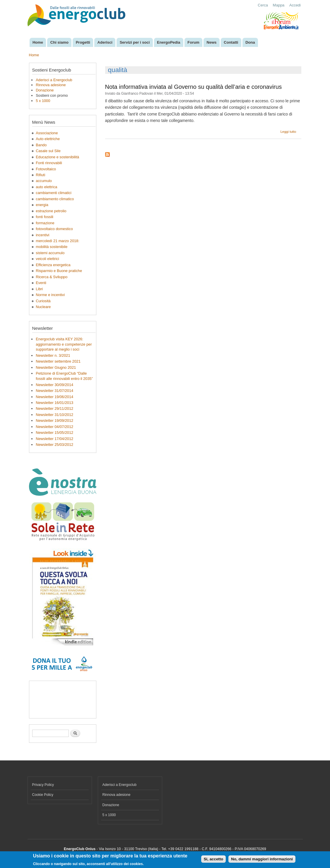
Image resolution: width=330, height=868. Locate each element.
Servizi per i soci (135, 42)
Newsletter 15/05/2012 (54, 433)
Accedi (295, 5)
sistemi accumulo (50, 253)
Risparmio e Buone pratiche (59, 271)
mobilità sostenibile (52, 247)
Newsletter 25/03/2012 (54, 445)
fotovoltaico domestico (54, 229)
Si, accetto (214, 859)
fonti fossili (45, 217)
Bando (41, 145)
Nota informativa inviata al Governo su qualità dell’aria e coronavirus (194, 87)
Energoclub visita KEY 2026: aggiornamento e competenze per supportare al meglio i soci (64, 344)
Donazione (45, 90)
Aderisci (105, 42)
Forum (193, 42)
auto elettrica (46, 187)
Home (38, 42)
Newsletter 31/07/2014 (54, 391)
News (212, 42)
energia (42, 205)
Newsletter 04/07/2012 (54, 427)
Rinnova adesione (51, 85)
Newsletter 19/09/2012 (54, 421)
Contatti (231, 42)
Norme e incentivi (50, 295)
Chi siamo (59, 42)
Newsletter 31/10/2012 (54, 415)
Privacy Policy (43, 785)
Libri (39, 289)
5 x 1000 (43, 101)
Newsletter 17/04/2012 (54, 439)
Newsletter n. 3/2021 (53, 355)
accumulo (44, 181)
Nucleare (43, 307)
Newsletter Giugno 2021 (56, 367)
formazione (45, 223)
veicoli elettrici (47, 259)
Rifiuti (40, 175)
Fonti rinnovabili (49, 163)
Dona (250, 42)
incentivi (42, 235)
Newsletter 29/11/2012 (54, 408)
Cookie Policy (43, 795)
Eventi (41, 283)
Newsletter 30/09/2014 (54, 385)
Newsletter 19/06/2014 (54, 397)
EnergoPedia (169, 42)
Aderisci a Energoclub (54, 80)
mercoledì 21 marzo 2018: (57, 241)
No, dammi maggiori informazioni (262, 859)
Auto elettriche (48, 139)
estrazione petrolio (51, 211)
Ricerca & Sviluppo (52, 277)
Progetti (83, 42)
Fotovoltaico (46, 169)
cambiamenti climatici (53, 193)
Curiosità (43, 301)
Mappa (279, 5)
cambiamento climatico (55, 199)
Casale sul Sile (48, 151)
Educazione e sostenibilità (57, 157)
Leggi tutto (288, 132)
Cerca (263, 5)
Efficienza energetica (53, 265)
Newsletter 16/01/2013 (54, 403)
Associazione (47, 133)
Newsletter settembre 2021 (58, 361)
